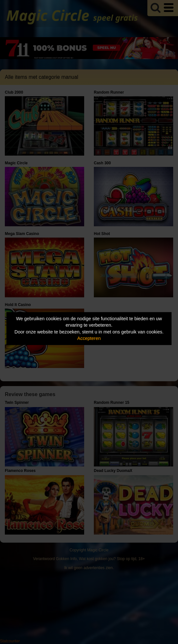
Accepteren (89, 338)
